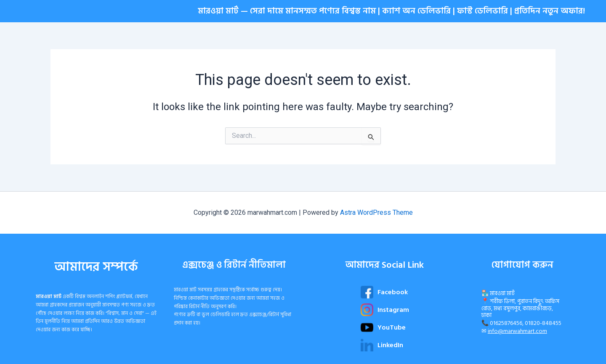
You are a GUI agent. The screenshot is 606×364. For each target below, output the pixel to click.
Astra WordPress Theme (376, 212)
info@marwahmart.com (517, 331)
